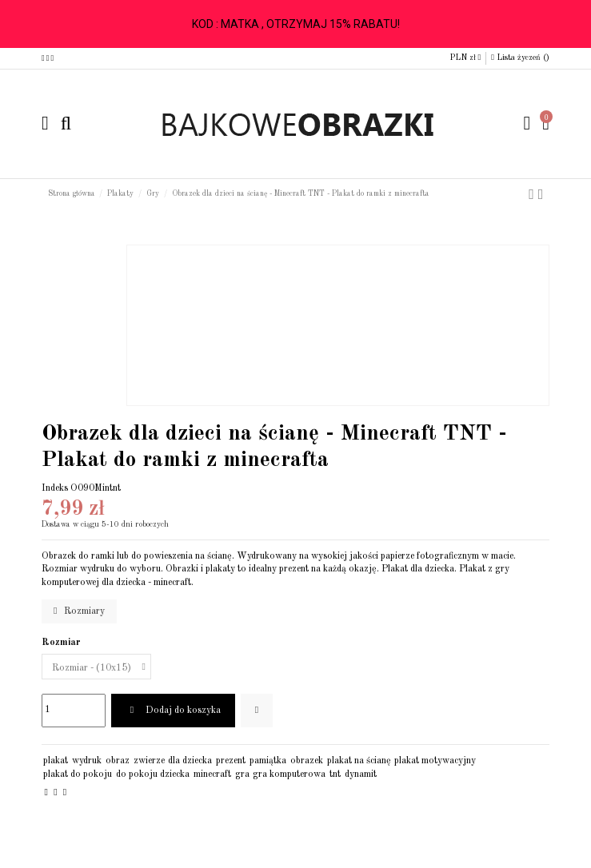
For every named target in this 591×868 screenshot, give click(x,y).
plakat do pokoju (78, 774)
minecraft (212, 774)
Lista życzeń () (520, 58)
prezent (231, 761)
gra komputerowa (289, 774)
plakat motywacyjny (435, 761)
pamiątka (268, 761)
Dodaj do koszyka (173, 710)
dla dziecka (190, 761)
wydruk (87, 761)
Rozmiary (79, 611)
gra (242, 774)
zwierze (149, 761)
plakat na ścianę (359, 761)
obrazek (307, 761)
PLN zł (465, 58)
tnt (335, 774)
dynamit (361, 774)
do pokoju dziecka (153, 774)
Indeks (55, 488)
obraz (118, 761)
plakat (56, 761)
